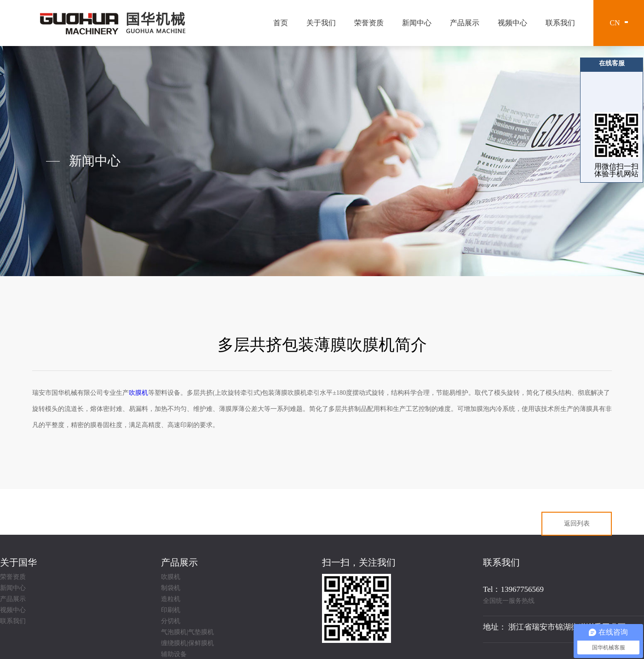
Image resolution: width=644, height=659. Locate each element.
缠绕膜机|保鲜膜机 (187, 643)
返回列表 (577, 523)
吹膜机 (171, 577)
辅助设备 (174, 654)
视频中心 (512, 23)
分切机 (171, 621)
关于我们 (321, 23)
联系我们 (560, 23)
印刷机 (171, 610)
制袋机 (171, 588)
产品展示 (465, 23)
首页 (281, 23)
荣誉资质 (369, 23)
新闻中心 (417, 23)
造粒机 (171, 599)
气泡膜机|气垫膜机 (187, 632)
